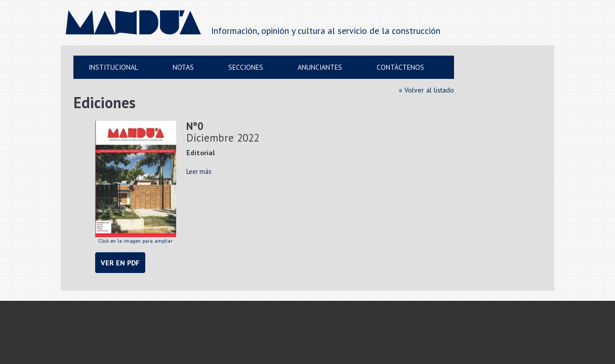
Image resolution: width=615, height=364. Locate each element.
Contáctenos (400, 67)
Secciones (246, 67)
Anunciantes (320, 67)
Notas (183, 67)
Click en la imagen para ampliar (136, 183)
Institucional (113, 67)
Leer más (199, 172)
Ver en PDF (120, 263)
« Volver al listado (426, 90)
